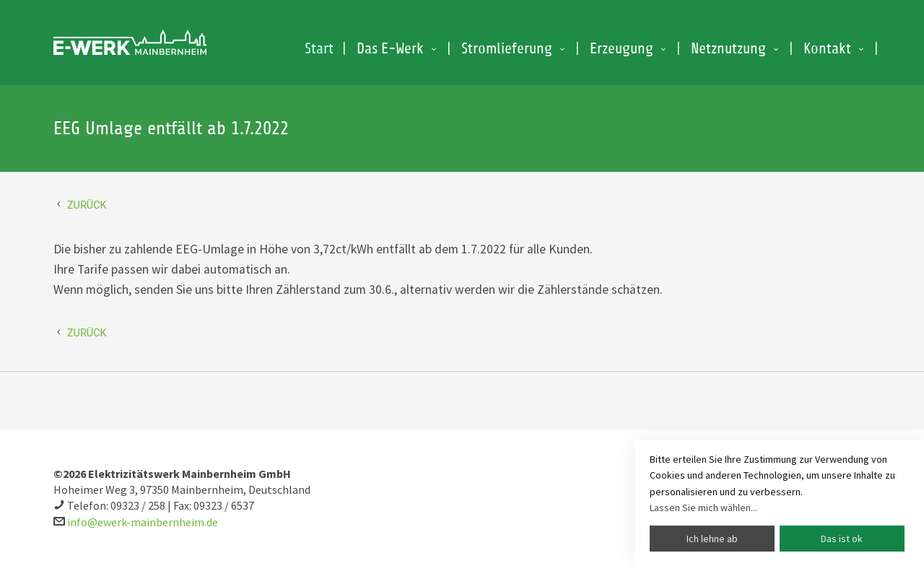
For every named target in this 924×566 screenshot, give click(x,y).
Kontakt (827, 49)
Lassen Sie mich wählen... (703, 508)
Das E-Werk (390, 49)
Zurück (87, 205)
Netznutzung (728, 49)
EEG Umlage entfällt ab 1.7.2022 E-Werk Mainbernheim (130, 43)
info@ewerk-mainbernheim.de (143, 522)
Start (319, 49)
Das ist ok (842, 539)
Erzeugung (622, 49)
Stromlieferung (507, 49)
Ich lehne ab (712, 539)
